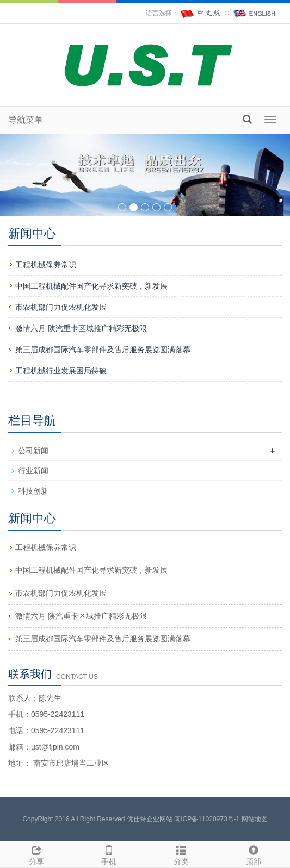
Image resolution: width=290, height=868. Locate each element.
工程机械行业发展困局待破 (61, 371)
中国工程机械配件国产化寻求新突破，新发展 (91, 286)
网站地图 (255, 819)
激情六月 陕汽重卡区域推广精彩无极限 (81, 328)
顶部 (254, 854)
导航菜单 (26, 120)
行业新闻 (33, 471)
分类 (181, 854)
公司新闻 (33, 451)
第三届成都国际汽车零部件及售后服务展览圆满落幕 (103, 349)
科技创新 (33, 491)
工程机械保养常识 (46, 265)
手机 (109, 854)
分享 (36, 854)
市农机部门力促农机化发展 (61, 307)
